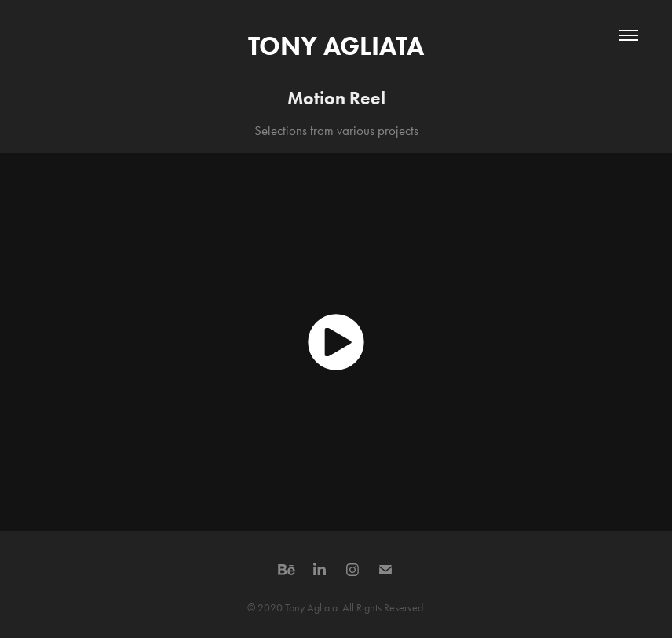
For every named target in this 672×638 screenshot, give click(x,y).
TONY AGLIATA (336, 46)
